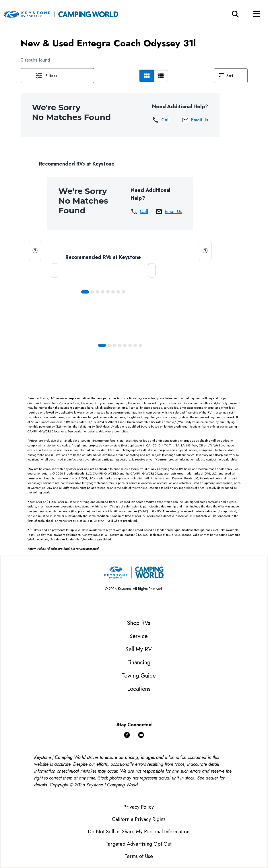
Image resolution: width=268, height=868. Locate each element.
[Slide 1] (92, 292)
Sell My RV (139, 649)
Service (139, 636)
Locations (139, 689)
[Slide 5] (113, 292)
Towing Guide (139, 676)
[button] (57, 76)
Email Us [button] (195, 120)
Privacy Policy (139, 807)
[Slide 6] (118, 292)
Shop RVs (139, 623)
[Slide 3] (103, 292)
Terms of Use (139, 856)
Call (161, 120)
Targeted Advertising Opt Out (139, 844)
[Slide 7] (123, 292)
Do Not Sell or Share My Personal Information (139, 832)
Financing (139, 663)
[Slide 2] (98, 292)
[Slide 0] (85, 292)
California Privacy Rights (139, 819)
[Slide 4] (108, 292)
